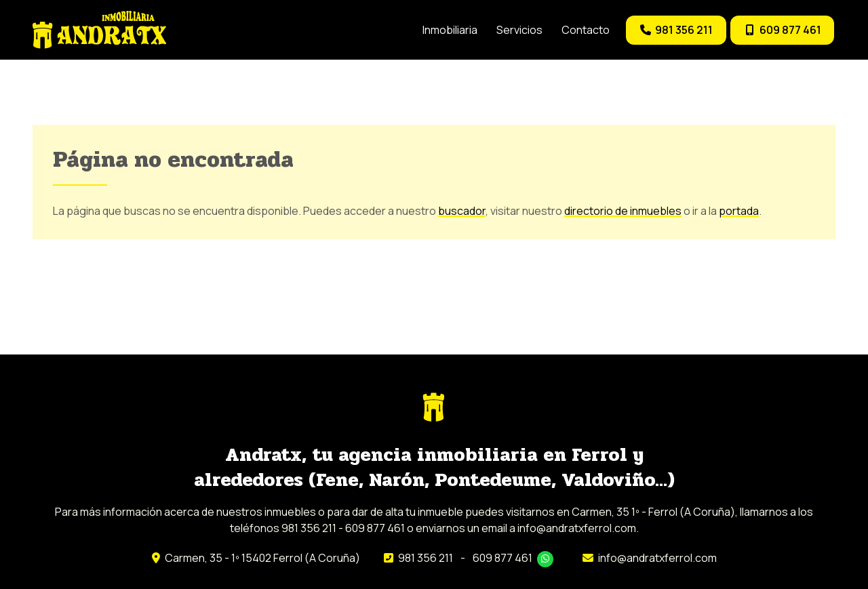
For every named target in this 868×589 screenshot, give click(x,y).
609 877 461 (502, 558)
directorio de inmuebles (623, 211)
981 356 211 (426, 558)
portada (739, 211)
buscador (462, 211)
